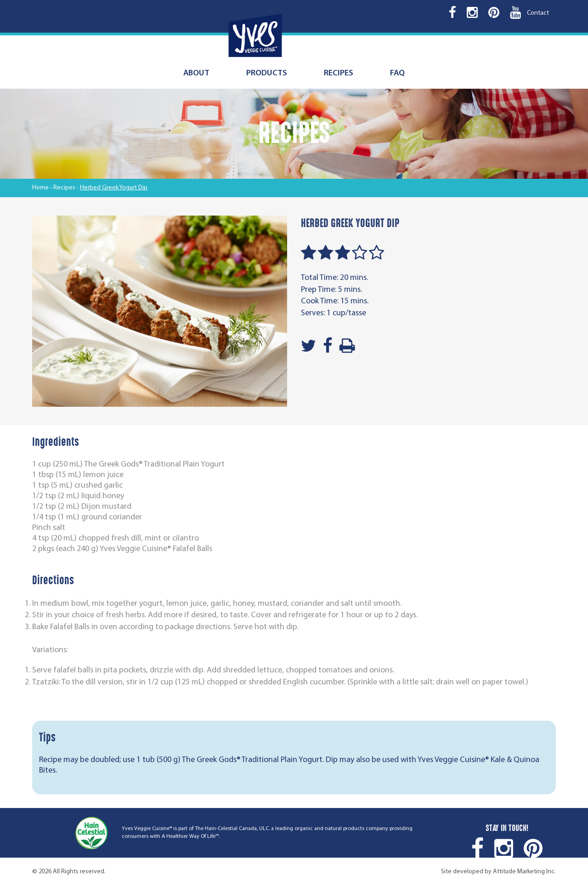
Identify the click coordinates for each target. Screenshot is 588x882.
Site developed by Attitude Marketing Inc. (498, 872)
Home (40, 188)
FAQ (397, 73)
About (196, 73)
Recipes (339, 73)
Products (267, 73)
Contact (538, 13)
